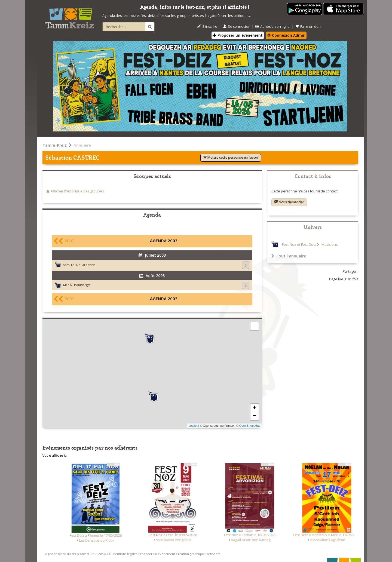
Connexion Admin (286, 35)
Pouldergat (82, 285)
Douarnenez (85, 265)
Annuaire (82, 145)
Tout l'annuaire (289, 256)
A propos (52, 554)
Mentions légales (125, 554)
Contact (84, 554)
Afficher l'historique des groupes (77, 191)
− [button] (254, 416)
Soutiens (97, 554)
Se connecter (236, 27)
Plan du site (68, 554)
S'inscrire (207, 27)
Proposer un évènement (238, 35)
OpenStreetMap (250, 426)
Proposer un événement (157, 554)
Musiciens (329, 245)
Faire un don (308, 27)
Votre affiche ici (55, 455)
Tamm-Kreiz (55, 145)
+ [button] (254, 408)
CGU (108, 554)
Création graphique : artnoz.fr (198, 554)
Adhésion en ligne (272, 27)
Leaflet (193, 426)
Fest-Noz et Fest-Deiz (299, 245)
